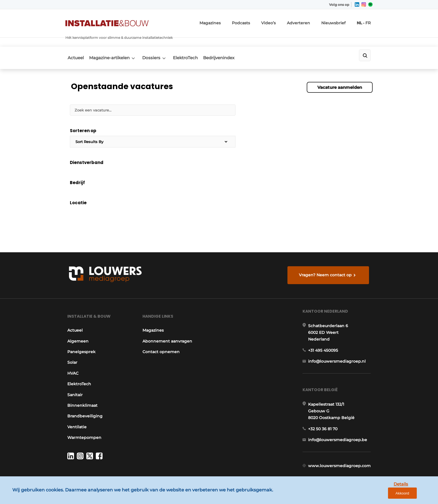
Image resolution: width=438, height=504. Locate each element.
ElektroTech (194, 43)
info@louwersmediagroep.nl (339, 343)
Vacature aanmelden (340, 69)
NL (362, 21)
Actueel (73, 43)
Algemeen (76, 317)
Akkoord (417, 495)
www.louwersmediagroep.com (341, 455)
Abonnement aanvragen (167, 317)
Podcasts (256, 21)
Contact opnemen (161, 328)
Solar (70, 339)
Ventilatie (75, 403)
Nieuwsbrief (339, 21)
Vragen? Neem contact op (327, 245)
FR (370, 21)
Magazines (228, 21)
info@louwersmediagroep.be (340, 426)
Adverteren (308, 21)
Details (391, 495)
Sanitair (73, 371)
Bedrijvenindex (231, 43)
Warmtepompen (82, 414)
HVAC (71, 350)
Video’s (281, 21)
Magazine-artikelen (111, 43)
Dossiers (156, 43)
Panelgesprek (79, 328)
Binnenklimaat (80, 382)
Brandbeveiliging (83, 393)
